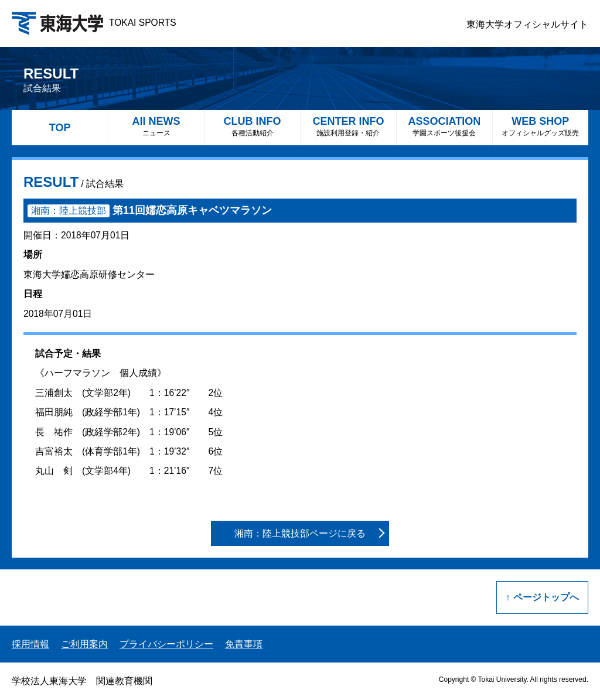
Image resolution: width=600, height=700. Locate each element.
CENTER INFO (348, 126)
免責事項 (244, 644)
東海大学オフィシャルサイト (527, 24)
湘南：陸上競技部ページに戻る (300, 533)
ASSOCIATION (444, 126)
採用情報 (30, 644)
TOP (60, 128)
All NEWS (156, 126)
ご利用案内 (84, 644)
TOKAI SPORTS (94, 23)
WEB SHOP (541, 126)
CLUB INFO (252, 126)
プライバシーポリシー (166, 644)
